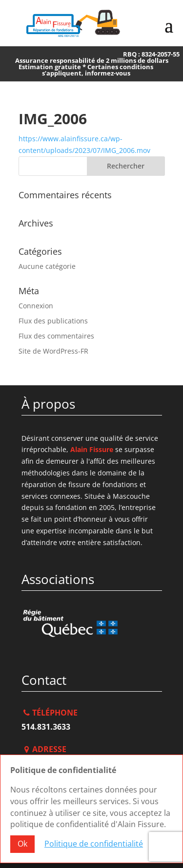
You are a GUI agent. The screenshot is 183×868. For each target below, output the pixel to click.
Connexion (36, 306)
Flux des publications (53, 321)
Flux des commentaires (56, 336)
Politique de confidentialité (94, 844)
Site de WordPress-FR (53, 351)
